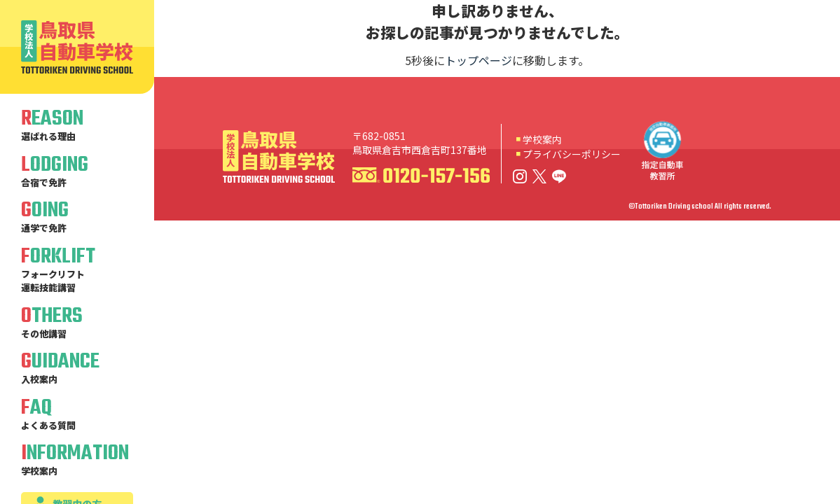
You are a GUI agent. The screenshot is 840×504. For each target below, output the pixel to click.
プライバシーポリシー (572, 154)
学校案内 (542, 139)
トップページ (478, 60)
